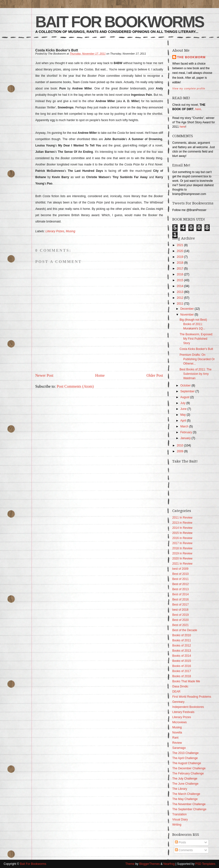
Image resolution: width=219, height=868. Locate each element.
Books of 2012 (182, 646)
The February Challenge (188, 773)
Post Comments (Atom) (75, 386)
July (183, 403)
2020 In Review (182, 559)
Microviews (179, 722)
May (183, 415)
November (187, 315)
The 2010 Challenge (185, 753)
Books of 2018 (182, 676)
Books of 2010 (182, 635)
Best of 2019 (180, 615)
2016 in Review (182, 538)
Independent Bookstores (188, 707)
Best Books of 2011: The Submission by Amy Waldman (196, 374)
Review (177, 743)
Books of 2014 (182, 656)
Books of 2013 (182, 651)
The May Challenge (185, 799)
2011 (180, 304)
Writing (177, 825)
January (186, 438)
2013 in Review (182, 523)
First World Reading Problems (192, 697)
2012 (180, 298)
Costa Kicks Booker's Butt (196, 349)
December (187, 309)
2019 (180, 257)
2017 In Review (182, 543)
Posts (180, 842)
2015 (180, 280)
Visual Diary (180, 820)
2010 (180, 445)
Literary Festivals (183, 712)
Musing (70, 231)
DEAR (176, 692)
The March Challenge (186, 794)
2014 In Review (182, 528)
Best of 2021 (180, 625)
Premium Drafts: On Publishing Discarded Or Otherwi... (197, 359)
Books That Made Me (186, 681)
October (186, 386)
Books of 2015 (182, 661)
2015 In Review (182, 533)
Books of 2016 (182, 666)
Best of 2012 (180, 584)
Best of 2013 (180, 589)
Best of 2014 (180, 594)
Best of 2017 (180, 605)
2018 (180, 263)
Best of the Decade (185, 630)
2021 (180, 245)
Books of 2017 (182, 671)
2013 (180, 292)
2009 (180, 451)
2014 (180, 286)
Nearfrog (169, 864)
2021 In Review (182, 564)
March (184, 426)
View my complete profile (189, 89)
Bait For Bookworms (119, 22)
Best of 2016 (180, 599)
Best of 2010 (180, 574)
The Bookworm (191, 57)
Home (100, 375)
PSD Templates (205, 864)
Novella (177, 733)
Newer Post (44, 375)
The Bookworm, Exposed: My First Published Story (196, 339)
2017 (180, 269)
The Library (180, 789)
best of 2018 (180, 610)
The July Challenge (185, 779)
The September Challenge (189, 809)
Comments (184, 850)
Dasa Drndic (180, 686)
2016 (180, 274)
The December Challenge (189, 768)
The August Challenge (187, 763)
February (186, 432)
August (185, 397)
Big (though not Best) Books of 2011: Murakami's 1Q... (193, 324)
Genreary (178, 702)
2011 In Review (182, 518)
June (183, 409)
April (183, 421)
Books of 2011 (182, 640)
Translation (179, 814)
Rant (175, 738)
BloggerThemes (150, 864)
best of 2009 (180, 569)
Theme (130, 864)
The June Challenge (185, 784)
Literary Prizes (55, 231)
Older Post (155, 375)
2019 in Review (182, 553)
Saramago (179, 748)
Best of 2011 (180, 579)
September (187, 391)
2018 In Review (182, 548)
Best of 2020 (180, 620)
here (198, 109)
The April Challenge (185, 758)
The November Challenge (189, 804)
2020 (180, 251)
